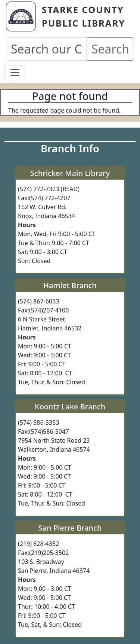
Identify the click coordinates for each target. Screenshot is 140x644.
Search (110, 49)
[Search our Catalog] (46, 49)
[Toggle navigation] (15, 73)
